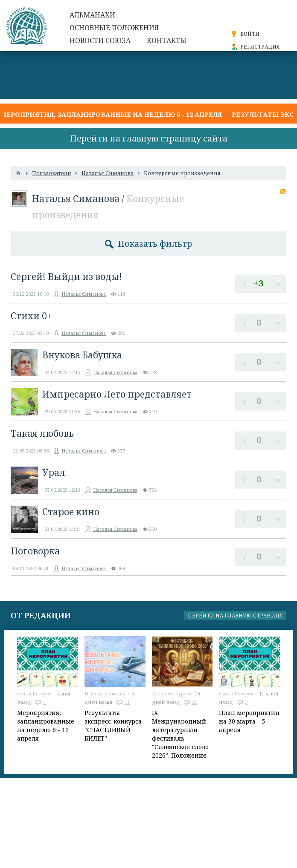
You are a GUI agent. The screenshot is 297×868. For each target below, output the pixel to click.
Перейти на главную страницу (235, 616)
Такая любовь (42, 433)
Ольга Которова (35, 694)
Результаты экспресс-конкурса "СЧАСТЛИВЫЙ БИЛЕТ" (113, 725)
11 (127, 702)
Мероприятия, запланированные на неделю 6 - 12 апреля (111, 114)
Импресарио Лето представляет (117, 394)
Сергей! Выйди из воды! (66, 277)
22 (195, 702)
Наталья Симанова (76, 199)
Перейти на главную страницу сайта (149, 138)
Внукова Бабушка (82, 355)
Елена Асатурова (172, 694)
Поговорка (35, 551)
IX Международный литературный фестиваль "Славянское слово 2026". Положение (180, 734)
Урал (54, 473)
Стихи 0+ (31, 316)
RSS (283, 192)
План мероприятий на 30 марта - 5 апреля (249, 721)
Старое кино (71, 512)
